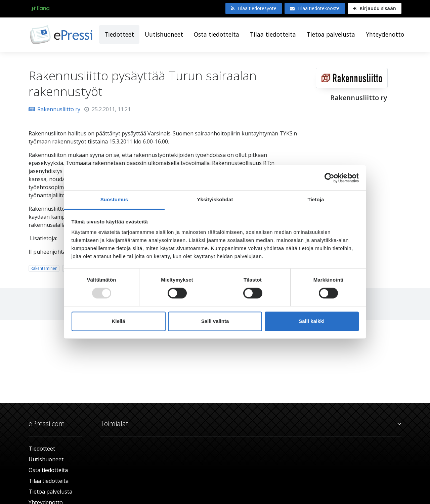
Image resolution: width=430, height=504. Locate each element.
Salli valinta (215, 321)
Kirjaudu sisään (375, 8)
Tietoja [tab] (316, 199)
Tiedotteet (119, 34)
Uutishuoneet (164, 34)
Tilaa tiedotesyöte (254, 8)
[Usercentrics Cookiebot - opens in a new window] (329, 178)
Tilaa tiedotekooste (315, 8)
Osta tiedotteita (217, 34)
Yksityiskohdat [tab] (215, 199)
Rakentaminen (44, 268)
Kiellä (118, 321)
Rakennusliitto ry (54, 109)
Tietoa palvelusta (331, 34)
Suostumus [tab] (114, 199)
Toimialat (251, 424)
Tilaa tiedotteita (273, 34)
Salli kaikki (312, 321)
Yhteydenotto (385, 34)
